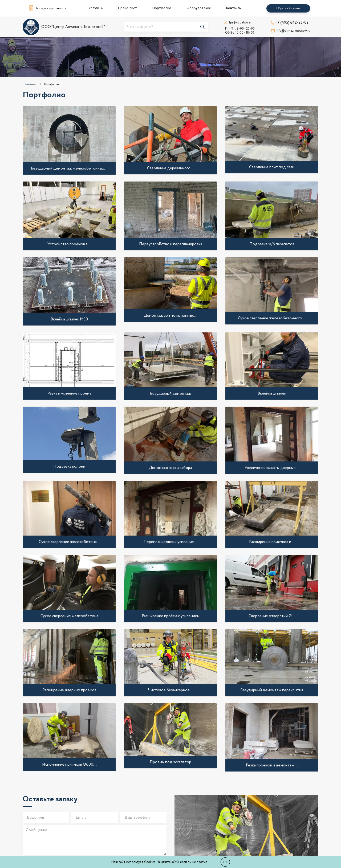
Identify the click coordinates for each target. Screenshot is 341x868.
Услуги (94, 8)
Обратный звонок (288, 8)
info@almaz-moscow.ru (291, 31)
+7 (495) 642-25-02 (290, 23)
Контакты (234, 8)
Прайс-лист (127, 8)
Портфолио (162, 8)
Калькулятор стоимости (48, 8)
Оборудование (199, 8)
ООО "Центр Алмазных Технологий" (64, 27)
